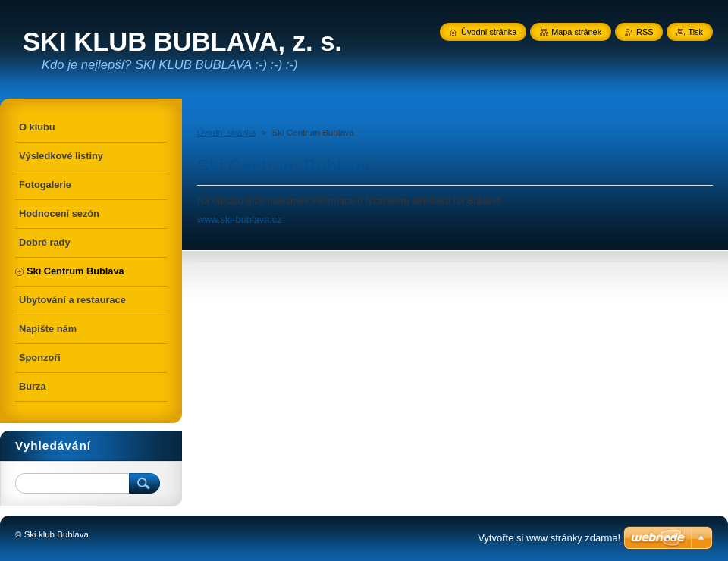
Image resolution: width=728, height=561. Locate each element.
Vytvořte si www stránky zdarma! (549, 538)
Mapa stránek (576, 32)
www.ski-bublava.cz (240, 219)
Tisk (695, 32)
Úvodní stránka (226, 133)
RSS (645, 32)
